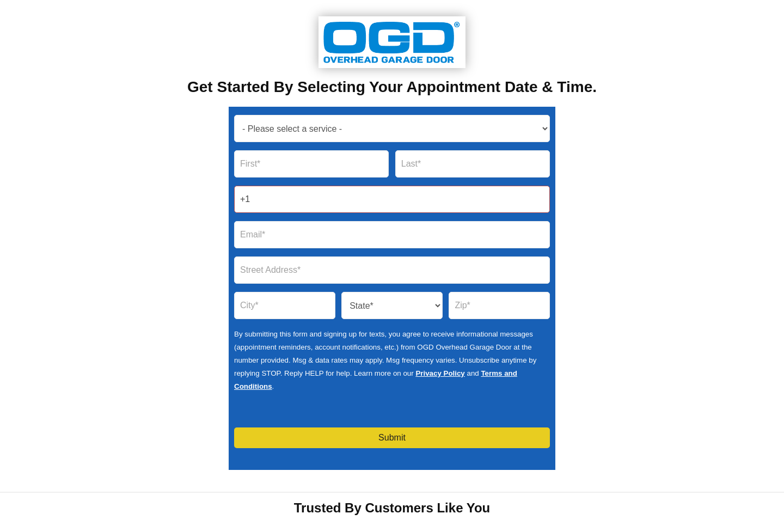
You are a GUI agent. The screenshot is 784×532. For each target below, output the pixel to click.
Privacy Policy (440, 373)
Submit (392, 438)
